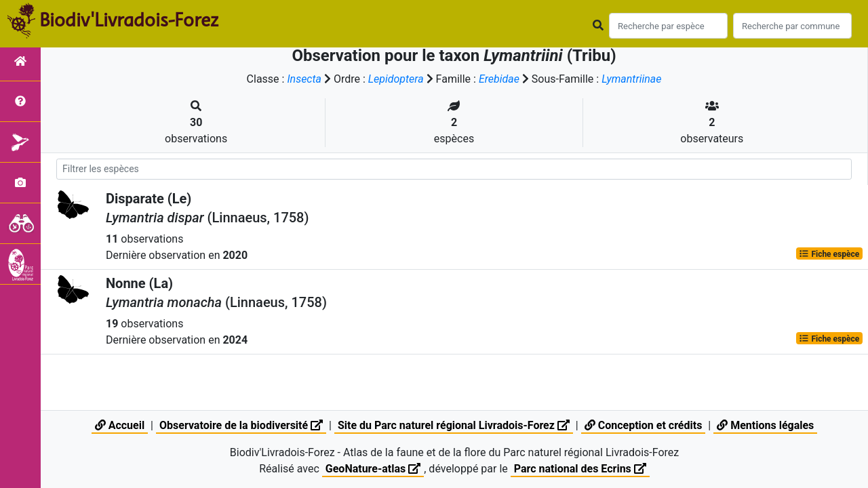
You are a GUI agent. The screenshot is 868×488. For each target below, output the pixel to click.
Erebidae (499, 79)
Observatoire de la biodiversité (241, 425)
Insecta (304, 79)
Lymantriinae (631, 79)
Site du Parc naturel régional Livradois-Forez (454, 425)
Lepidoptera (396, 79)
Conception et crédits (644, 425)
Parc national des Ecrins (580, 469)
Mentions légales (765, 425)
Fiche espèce (829, 253)
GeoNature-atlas (373, 469)
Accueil (120, 425)
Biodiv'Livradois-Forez (129, 20)
